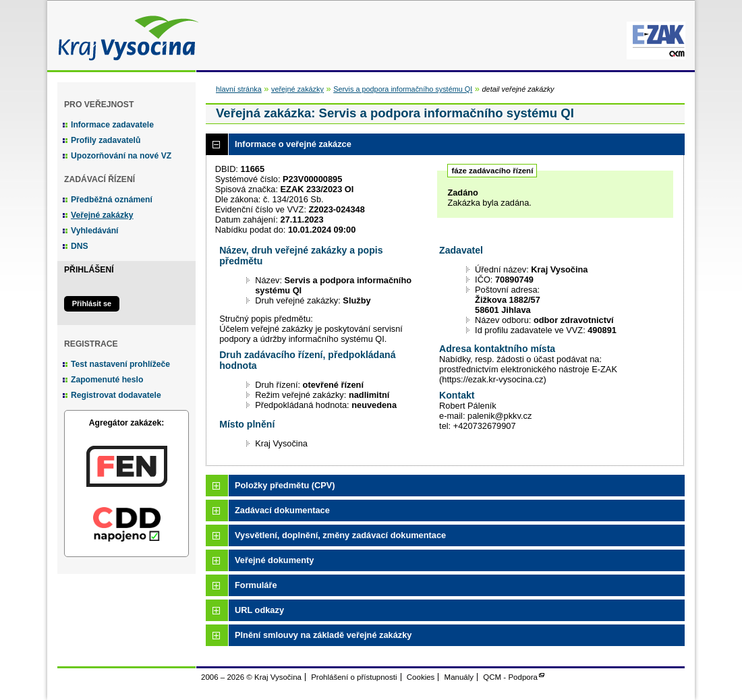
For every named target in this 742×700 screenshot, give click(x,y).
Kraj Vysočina (125, 35)
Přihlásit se (92, 303)
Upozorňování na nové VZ (121, 156)
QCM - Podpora (510, 677)
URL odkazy (259, 610)
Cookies (421, 677)
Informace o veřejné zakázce (293, 144)
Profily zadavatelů (106, 140)
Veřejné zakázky (102, 215)
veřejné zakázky (297, 89)
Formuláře (256, 585)
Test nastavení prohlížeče (120, 364)
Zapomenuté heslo (107, 380)
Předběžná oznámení (112, 200)
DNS (80, 246)
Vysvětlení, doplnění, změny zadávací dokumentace (340, 535)
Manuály (459, 677)
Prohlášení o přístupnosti (354, 677)
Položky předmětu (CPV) (285, 485)
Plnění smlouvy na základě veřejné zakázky (323, 635)
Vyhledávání (95, 231)
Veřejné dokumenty (274, 560)
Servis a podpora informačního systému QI (403, 89)
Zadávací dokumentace (282, 510)
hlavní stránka (239, 89)
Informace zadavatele (112, 125)
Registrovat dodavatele (116, 395)
